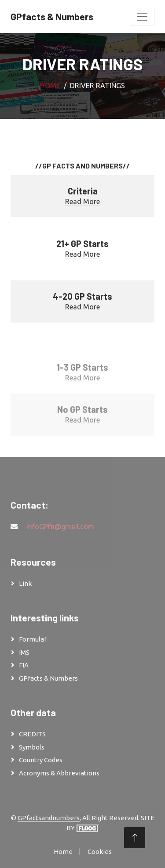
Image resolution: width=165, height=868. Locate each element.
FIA (24, 665)
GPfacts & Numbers (48, 678)
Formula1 (33, 639)
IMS (24, 652)
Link (25, 583)
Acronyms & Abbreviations (59, 773)
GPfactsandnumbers (49, 818)
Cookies (100, 852)
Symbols (32, 747)
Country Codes (41, 760)
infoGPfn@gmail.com (60, 527)
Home (50, 86)
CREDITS (32, 734)
